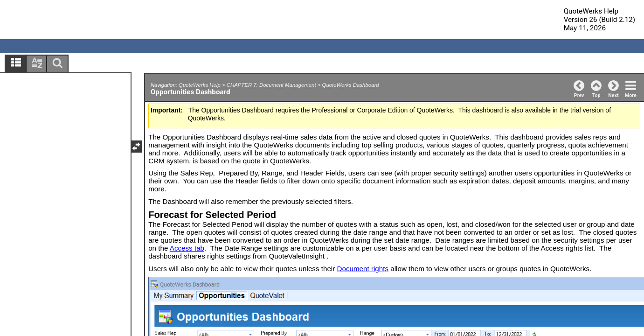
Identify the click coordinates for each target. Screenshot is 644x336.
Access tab (187, 248)
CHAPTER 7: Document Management (271, 85)
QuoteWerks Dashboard (351, 85)
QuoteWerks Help (200, 85)
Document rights (363, 269)
